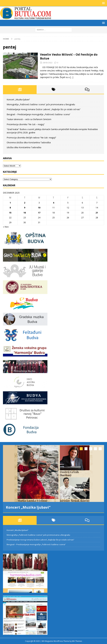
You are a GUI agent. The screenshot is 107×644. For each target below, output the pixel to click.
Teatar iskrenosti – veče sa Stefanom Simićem (29, 119)
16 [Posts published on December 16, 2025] (25, 213)
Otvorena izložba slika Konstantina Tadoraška (29, 142)
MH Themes (77, 641)
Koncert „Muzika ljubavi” (18, 100)
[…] (72, 77)
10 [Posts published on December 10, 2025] (39, 208)
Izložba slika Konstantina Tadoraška (24, 147)
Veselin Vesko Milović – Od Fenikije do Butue (69, 56)
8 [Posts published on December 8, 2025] (10, 208)
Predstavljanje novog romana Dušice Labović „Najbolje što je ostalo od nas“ (44, 109)
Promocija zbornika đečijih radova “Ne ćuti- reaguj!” (31, 138)
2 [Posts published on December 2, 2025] (25, 203)
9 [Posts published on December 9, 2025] (25, 208)
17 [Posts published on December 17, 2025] (39, 213)
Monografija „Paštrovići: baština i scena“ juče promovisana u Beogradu (41, 104)
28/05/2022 (48, 63)
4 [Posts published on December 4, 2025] (53, 203)
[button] (103, 3)
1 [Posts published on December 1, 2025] (10, 203)
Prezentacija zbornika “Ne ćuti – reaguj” (26, 124)
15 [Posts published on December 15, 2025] (10, 213)
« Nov (6, 227)
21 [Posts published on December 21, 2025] (97, 213)
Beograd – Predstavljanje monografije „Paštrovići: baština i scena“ (38, 114)
